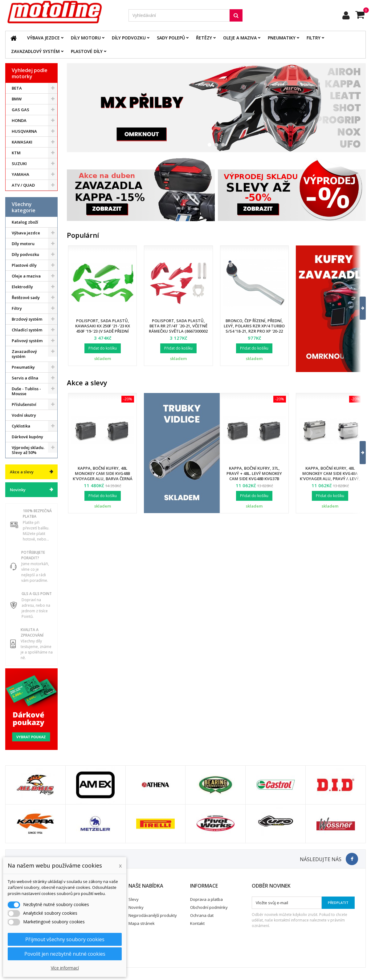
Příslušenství (24, 404)
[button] (359, 308)
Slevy (134, 899)
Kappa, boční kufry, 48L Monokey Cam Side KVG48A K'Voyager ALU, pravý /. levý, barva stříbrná (330, 476)
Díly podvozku (129, 38)
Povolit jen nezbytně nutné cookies (65, 954)
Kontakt (197, 923)
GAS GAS (20, 110)
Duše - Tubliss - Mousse (26, 391)
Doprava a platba (206, 899)
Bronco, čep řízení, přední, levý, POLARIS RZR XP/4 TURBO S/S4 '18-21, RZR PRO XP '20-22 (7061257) (254, 328)
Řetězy (204, 38)
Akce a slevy (22, 472)
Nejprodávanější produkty (153, 915)
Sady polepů (171, 38)
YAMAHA (20, 174)
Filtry (314, 38)
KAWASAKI (22, 142)
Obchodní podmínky (209, 907)
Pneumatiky (282, 38)
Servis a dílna (25, 378)
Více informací (65, 968)
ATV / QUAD (23, 185)
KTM (16, 153)
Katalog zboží (25, 222)
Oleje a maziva (240, 38)
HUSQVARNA (24, 131)
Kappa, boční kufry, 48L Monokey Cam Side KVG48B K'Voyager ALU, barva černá (103, 473)
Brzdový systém (27, 319)
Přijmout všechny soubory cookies (65, 939)
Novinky (18, 490)
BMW (17, 99)
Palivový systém (27, 341)
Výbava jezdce (43, 38)
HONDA (19, 120)
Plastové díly (87, 51)
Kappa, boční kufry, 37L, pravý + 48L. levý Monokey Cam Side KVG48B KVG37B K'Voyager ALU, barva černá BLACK (254, 479)
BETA (17, 88)
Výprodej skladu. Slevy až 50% (28, 450)
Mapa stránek (142, 923)
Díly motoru (86, 38)
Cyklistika (21, 426)
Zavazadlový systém (35, 51)
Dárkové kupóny (27, 437)
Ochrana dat (202, 915)
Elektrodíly (22, 287)
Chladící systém (27, 330)
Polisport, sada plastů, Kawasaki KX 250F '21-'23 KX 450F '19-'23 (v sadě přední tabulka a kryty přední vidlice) (103, 331)
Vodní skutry (24, 415)
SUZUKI (19, 164)
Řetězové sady (26, 298)
